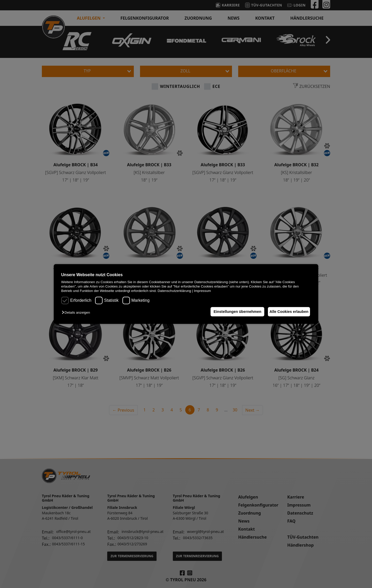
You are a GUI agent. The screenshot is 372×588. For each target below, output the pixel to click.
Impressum (203, 291)
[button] (77, 312)
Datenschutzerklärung (174, 291)
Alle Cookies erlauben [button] (287, 312)
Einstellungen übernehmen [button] (233, 312)
